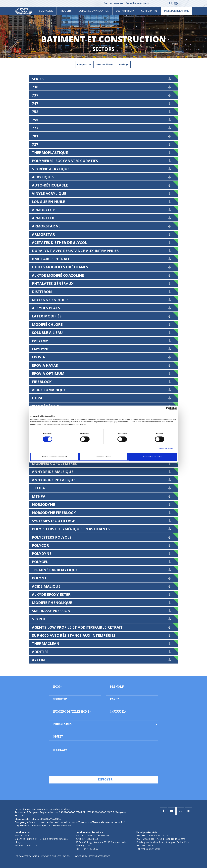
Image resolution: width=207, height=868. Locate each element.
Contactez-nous (113, 3)
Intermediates (104, 64)
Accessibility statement (92, 856)
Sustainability (125, 11)
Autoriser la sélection (103, 457)
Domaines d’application (94, 11)
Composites (84, 64)
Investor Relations (177, 11)
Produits (66, 11)
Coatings (123, 64)
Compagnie (46, 11)
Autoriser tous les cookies (153, 457)
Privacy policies (27, 856)
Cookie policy (51, 856)
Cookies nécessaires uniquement (54, 457)
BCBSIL (68, 856)
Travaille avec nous (137, 3)
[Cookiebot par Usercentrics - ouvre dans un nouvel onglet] (162, 409)
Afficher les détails (166, 449)
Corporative (149, 11)
